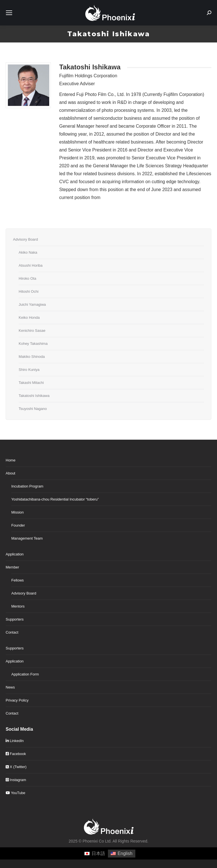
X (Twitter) (16, 767)
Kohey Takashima (33, 344)
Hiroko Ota (27, 278)
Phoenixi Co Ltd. (97, 841)
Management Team (27, 538)
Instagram (16, 780)
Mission (18, 512)
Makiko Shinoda (32, 357)
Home (11, 460)
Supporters (15, 619)
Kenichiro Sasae (32, 331)
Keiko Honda (29, 318)
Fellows (18, 580)
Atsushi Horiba (31, 265)
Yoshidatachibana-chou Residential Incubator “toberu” (55, 499)
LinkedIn (15, 741)
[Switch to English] (122, 854)
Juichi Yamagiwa (32, 304)
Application (15, 554)
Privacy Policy (17, 700)
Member (12, 567)
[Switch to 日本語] (95, 854)
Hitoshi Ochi (29, 291)
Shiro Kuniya (29, 370)
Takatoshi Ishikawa (34, 396)
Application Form (25, 674)
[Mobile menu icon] (9, 13)
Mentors (18, 606)
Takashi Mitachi (31, 383)
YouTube (15, 793)
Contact (12, 632)
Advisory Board (25, 239)
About (10, 473)
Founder (18, 525)
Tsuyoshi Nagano (33, 409)
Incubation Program (27, 486)
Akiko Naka (28, 252)
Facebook (16, 754)
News (10, 687)
